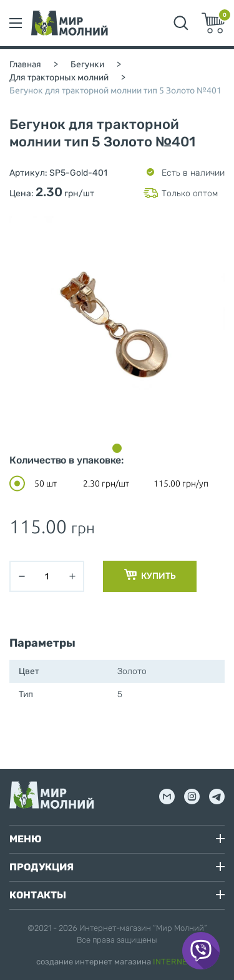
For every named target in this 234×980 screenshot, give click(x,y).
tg (217, 797)
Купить (150, 575)
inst (192, 797)
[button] (117, 448)
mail (167, 797)
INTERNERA (176, 962)
